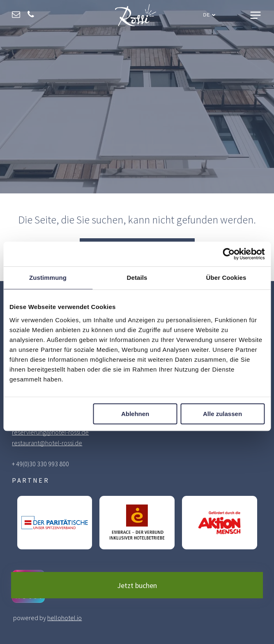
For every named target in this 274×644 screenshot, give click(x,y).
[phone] (31, 15)
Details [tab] (137, 278)
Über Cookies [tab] (226, 278)
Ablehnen (135, 414)
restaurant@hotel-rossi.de (47, 443)
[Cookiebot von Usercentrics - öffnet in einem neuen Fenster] (229, 254)
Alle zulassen (222, 414)
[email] (16, 15)
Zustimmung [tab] (48, 278)
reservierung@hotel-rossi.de (50, 432)
